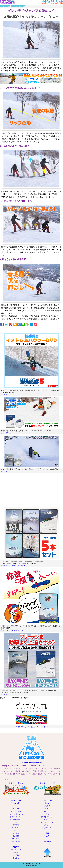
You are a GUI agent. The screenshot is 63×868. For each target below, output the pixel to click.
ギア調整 (16, 825)
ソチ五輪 (16, 855)
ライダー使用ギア (16, 820)
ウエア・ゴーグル (16, 817)
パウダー (47, 811)
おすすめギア (16, 841)
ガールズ (47, 825)
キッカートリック (47, 822)
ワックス (16, 822)
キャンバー (16, 828)
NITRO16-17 (16, 839)
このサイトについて (9, 779)
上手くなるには (16, 850)
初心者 (47, 803)
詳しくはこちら (6, 395)
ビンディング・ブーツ (16, 814)
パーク (47, 814)
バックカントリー (47, 828)
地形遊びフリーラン (47, 817)
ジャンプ (47, 806)
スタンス (16, 831)
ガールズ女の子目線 (18, 6)
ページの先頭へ (16, 803)
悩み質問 (16, 836)
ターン (47, 809)
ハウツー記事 (5, 6)
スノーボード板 (16, 811)
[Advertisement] (31, 490)
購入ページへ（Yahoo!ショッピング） (14, 566)
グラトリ (47, 820)
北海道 (16, 852)
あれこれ (16, 858)
